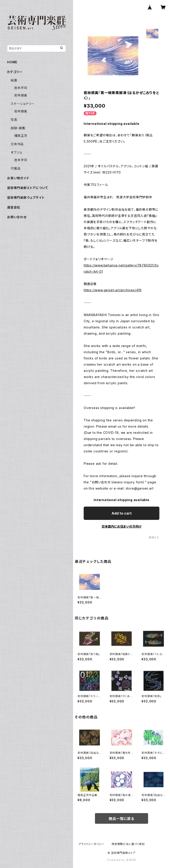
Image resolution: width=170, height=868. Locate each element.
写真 (14, 120)
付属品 (15, 168)
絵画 (14, 80)
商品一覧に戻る (122, 819)
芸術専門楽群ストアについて (27, 188)
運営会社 (14, 207)
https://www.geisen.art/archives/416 (113, 290)
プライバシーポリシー (91, 844)
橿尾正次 (21, 136)
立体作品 (17, 144)
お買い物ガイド (18, 178)
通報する (154, 537)
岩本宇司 (21, 88)
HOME (12, 62)
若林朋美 (21, 95)
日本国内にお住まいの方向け (122, 526)
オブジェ (16, 152)
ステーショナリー (22, 104)
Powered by (122, 860)
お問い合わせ (17, 217)
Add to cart (122, 513)
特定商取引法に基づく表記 (128, 844)
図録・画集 (18, 128)
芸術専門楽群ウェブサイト (26, 198)
